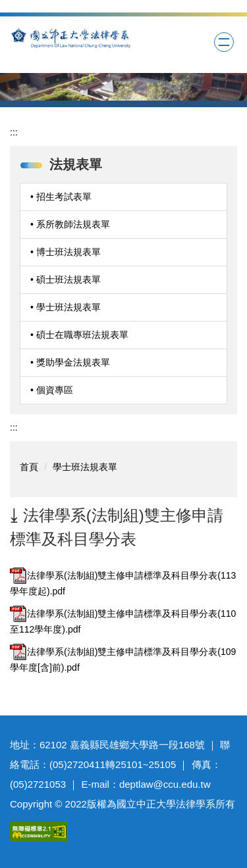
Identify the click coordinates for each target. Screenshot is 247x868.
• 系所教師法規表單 (70, 224)
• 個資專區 (52, 390)
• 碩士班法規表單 (66, 279)
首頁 (29, 467)
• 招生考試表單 (61, 197)
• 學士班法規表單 (66, 307)
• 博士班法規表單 (66, 252)
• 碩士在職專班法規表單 (79, 335)
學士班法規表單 (85, 467)
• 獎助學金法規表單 (70, 362)
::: (14, 132)
